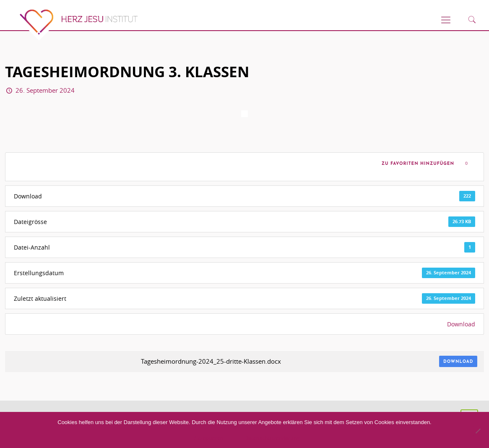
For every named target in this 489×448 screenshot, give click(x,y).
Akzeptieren (209, 438)
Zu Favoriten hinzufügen (416, 164)
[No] (478, 431)
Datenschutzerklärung (272, 438)
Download (461, 324)
